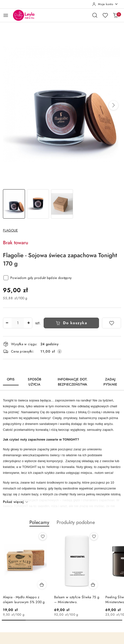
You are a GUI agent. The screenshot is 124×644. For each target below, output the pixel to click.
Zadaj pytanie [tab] (110, 382)
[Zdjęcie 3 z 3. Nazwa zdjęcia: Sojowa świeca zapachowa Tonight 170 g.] (62, 204)
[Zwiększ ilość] (28, 323)
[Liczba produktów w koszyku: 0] (115, 15)
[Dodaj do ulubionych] (112, 323)
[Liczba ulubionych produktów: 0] (105, 15)
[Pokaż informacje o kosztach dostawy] (60, 351)
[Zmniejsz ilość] (7, 323)
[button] (113, 105)
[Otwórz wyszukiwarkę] (95, 15)
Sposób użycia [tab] (34, 382)
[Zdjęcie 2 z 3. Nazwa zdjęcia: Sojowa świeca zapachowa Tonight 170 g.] (38, 204)
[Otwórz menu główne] (6, 15)
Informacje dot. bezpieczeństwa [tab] (73, 382)
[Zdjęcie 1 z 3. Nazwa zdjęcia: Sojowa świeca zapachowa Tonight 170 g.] (14, 204)
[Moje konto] (105, 4)
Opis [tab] (11, 379)
